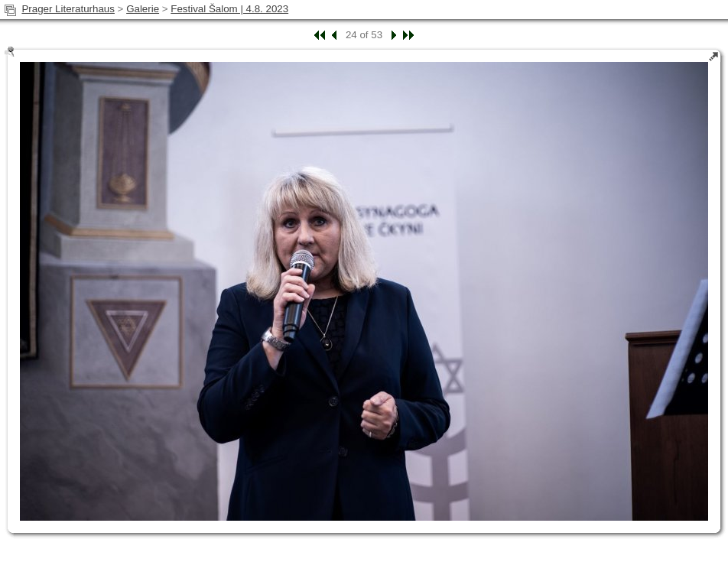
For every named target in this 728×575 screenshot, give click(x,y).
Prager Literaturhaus (68, 9)
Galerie (143, 9)
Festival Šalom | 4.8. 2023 (229, 9)
